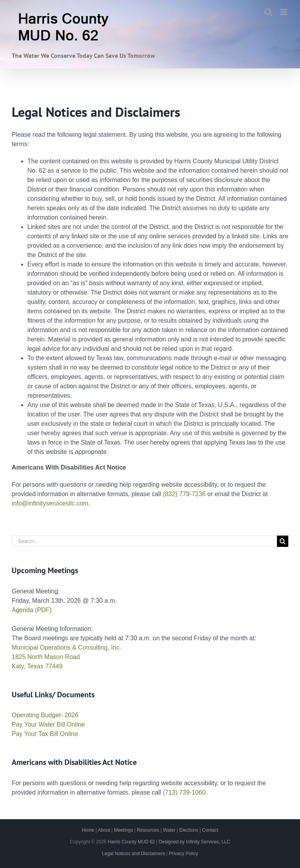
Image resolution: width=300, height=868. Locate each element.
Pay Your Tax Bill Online (45, 734)
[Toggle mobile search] (268, 12)
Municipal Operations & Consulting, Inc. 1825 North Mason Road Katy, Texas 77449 (66, 657)
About (104, 830)
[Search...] (144, 541)
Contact (210, 830)
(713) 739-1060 (184, 792)
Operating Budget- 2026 (45, 715)
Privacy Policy (183, 854)
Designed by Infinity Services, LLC (194, 842)
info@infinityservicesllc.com (50, 503)
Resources (148, 830)
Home (88, 830)
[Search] (283, 541)
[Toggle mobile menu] (284, 12)
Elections (189, 830)
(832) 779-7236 (184, 494)
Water (169, 830)
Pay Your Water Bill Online (48, 724)
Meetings (124, 830)
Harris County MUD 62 (131, 842)
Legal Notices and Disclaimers (133, 854)
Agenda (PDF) (32, 610)
